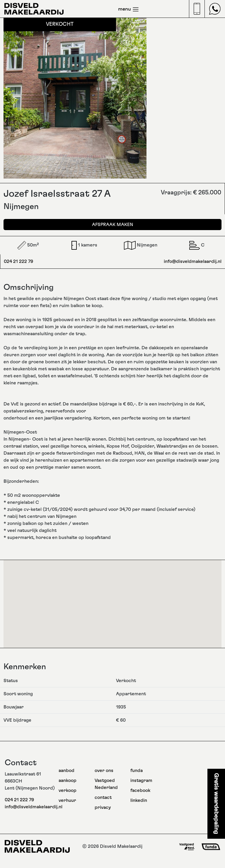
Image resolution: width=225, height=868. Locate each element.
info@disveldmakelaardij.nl (193, 261)
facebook (140, 790)
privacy (103, 807)
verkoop (68, 790)
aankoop (68, 780)
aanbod (67, 771)
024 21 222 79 (18, 261)
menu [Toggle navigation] (129, 9)
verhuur (67, 800)
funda (137, 771)
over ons (104, 771)
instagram (141, 780)
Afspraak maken (113, 225)
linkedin (139, 800)
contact (103, 797)
